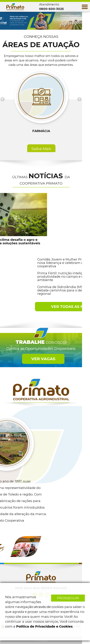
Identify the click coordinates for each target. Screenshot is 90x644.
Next (79, 20)
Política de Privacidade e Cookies (44, 626)
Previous (3, 20)
